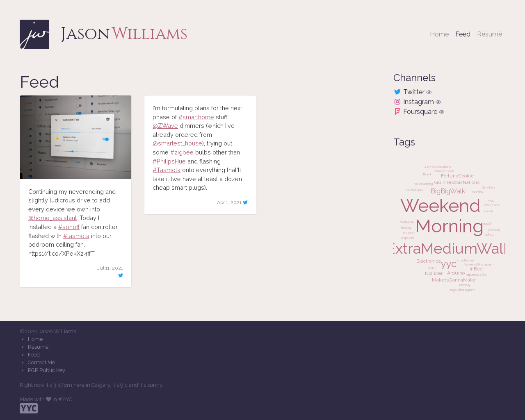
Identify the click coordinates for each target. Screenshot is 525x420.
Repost (409, 233)
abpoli (487, 223)
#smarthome (196, 117)
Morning (449, 226)
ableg (489, 234)
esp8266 (407, 238)
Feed (465, 34)
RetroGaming (423, 184)
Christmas (492, 205)
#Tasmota (167, 170)
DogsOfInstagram (462, 290)
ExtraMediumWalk (449, 248)
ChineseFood (444, 171)
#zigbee (182, 152)
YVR (491, 201)
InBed (476, 269)
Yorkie (432, 268)
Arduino (456, 273)
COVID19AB (414, 190)
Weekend (441, 205)
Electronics (428, 261)
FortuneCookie (457, 176)
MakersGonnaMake (454, 280)
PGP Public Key (47, 370)
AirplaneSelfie (476, 275)
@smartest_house (177, 143)
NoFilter (434, 273)
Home (439, 34)
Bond (427, 174)
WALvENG (407, 222)
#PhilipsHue (169, 161)
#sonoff (69, 227)
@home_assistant (52, 218)
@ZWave (165, 126)
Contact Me (41, 362)
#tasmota (76, 236)
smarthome (465, 260)
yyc (449, 264)
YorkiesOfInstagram (479, 264)
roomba (477, 192)
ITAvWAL (493, 229)
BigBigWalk (448, 191)
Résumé (490, 34)
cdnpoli (488, 211)
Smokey (489, 187)
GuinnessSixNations (457, 182)
